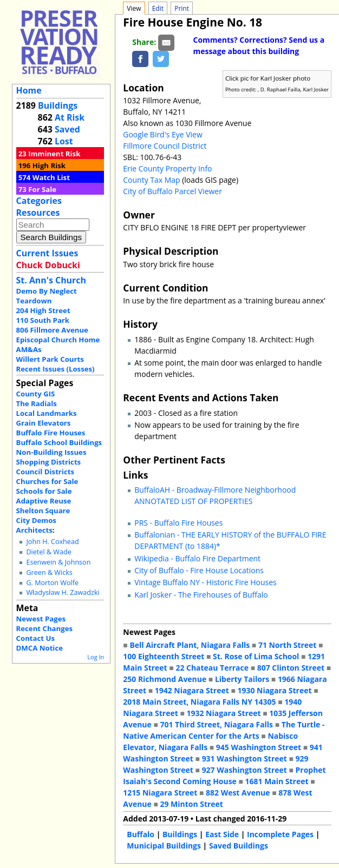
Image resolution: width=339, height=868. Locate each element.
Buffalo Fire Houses (51, 433)
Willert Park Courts (50, 359)
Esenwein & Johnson (58, 562)
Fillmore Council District (165, 146)
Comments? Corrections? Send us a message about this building (259, 45)
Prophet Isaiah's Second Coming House (224, 776)
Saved (67, 129)
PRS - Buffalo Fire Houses (178, 523)
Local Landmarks (47, 413)
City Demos (36, 520)
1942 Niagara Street (192, 690)
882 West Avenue (238, 793)
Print (182, 8)
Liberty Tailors (242, 679)
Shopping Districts (49, 462)
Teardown (34, 301)
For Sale (42, 189)
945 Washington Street (259, 747)
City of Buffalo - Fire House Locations (199, 570)
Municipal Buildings (164, 846)
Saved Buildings (239, 846)
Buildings (58, 105)
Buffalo (141, 834)
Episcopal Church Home (58, 340)
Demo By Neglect (47, 291)
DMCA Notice (40, 648)
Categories (39, 201)
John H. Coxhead (52, 542)
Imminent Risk (54, 154)
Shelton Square (43, 511)
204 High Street (43, 310)
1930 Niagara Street (274, 690)
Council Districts (45, 472)
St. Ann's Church (51, 280)
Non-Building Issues (51, 452)
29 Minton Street (191, 804)
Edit (158, 8)
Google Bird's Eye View (162, 134)
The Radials (37, 403)
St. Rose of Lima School (256, 656)
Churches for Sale (47, 481)
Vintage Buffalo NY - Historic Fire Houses (205, 582)
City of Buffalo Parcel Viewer (172, 191)
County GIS (36, 394)
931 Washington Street (245, 758)
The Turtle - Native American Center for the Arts (224, 730)
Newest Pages (41, 619)
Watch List (51, 177)
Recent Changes (45, 628)
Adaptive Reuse (44, 501)
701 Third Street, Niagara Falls (216, 724)
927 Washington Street (245, 770)
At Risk (70, 117)
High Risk (49, 165)
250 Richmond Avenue (165, 679)
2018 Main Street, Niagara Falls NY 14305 (199, 702)
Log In (96, 657)
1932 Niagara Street (224, 713)
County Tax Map (151, 180)
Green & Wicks (49, 572)
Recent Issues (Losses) (56, 369)
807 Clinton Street (291, 668)
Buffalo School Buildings (59, 442)
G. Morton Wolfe (52, 583)
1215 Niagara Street (160, 793)
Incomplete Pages (280, 834)
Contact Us (35, 638)
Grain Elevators (44, 423)
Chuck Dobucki (48, 265)
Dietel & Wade (48, 552)
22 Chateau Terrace (212, 668)
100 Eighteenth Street (164, 656)
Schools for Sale (44, 491)
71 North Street (288, 645)
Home (29, 90)
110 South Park (43, 320)
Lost (64, 141)
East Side (222, 834)
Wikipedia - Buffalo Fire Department (197, 558)
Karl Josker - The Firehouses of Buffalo (201, 595)
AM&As (29, 349)
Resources (38, 213)
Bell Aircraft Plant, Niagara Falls (190, 645)
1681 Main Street (277, 781)
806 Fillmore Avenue (52, 330)
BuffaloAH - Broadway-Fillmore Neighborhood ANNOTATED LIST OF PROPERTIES (215, 495)
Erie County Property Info (167, 168)
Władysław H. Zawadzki (63, 592)
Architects (34, 530)
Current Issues (47, 253)
